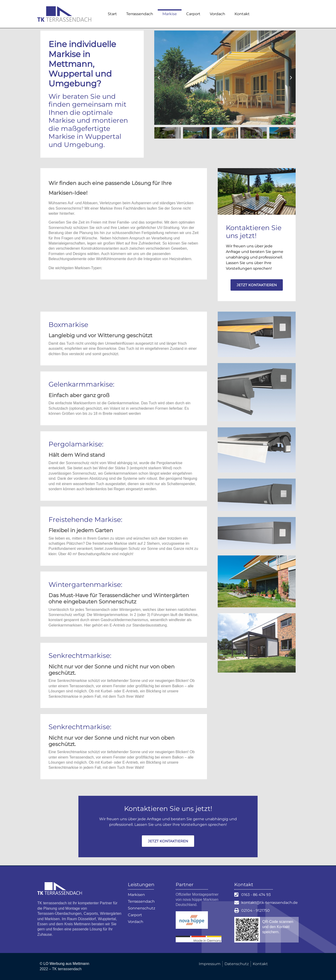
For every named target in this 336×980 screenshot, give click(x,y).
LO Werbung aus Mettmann (66, 964)
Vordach (217, 14)
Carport (193, 14)
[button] (159, 78)
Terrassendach (140, 14)
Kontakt (242, 14)
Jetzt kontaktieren (257, 285)
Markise (170, 14)
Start (112, 14)
